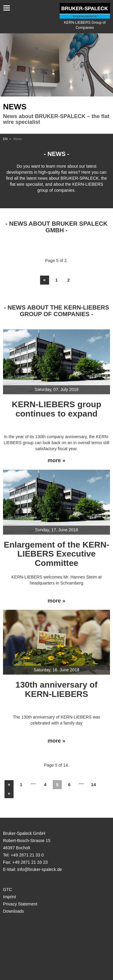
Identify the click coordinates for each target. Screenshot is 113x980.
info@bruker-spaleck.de (39, 869)
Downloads (13, 911)
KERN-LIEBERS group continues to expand (56, 409)
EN (5, 139)
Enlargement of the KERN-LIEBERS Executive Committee (56, 554)
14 (94, 785)
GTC (8, 890)
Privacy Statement (20, 904)
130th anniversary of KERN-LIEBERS (56, 689)
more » (56, 461)
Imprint (9, 897)
